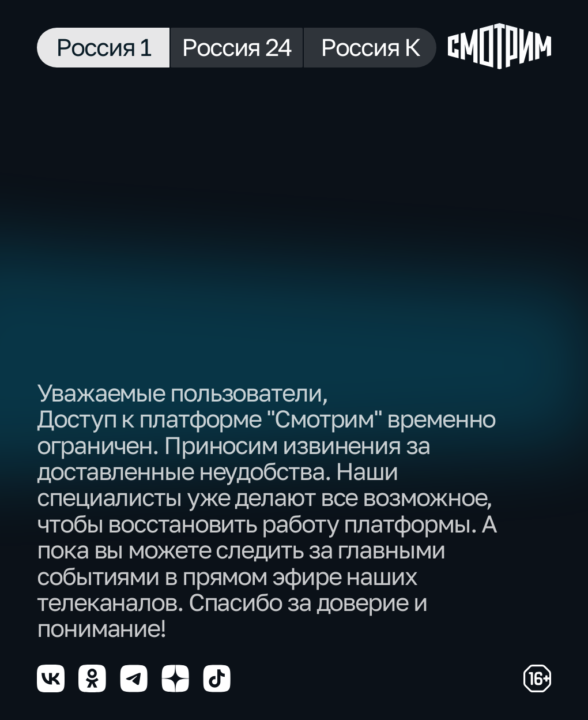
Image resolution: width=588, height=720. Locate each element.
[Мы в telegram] (134, 678)
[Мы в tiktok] (217, 678)
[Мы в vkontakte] (51, 678)
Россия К (370, 47)
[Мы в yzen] (175, 678)
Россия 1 (103, 47)
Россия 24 (237, 47)
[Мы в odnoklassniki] (92, 678)
